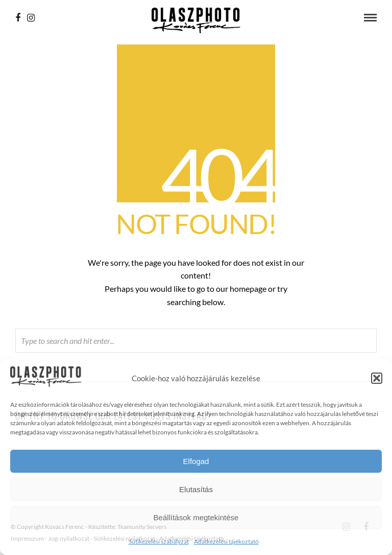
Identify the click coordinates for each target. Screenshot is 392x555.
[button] (377, 378)
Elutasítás (196, 489)
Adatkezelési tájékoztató (226, 541)
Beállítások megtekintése (196, 517)
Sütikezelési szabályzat (159, 541)
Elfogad (196, 461)
